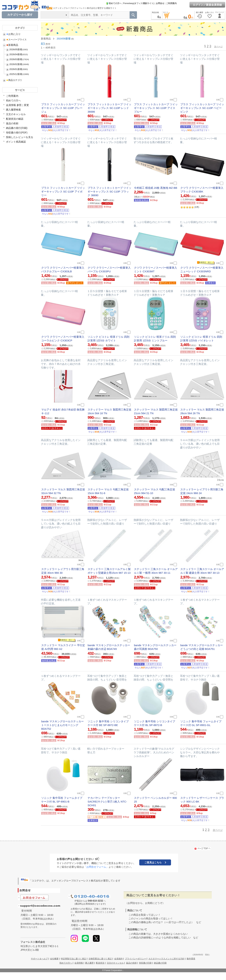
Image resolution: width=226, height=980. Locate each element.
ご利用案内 (171, 3)
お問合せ (160, 3)
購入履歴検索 (13, 110)
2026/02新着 (16, 64)
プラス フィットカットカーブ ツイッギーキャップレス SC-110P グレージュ (63, 108)
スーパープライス (17, 40)
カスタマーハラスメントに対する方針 (166, 959)
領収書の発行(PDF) (17, 133)
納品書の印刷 (160, 963)
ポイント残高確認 (16, 142)
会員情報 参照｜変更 (17, 105)
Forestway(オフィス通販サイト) (139, 3)
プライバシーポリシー (136, 959)
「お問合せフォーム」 (96, 867)
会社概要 (54, 959)
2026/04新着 (16, 54)
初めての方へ (114, 3)
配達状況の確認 (15, 119)
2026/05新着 (16, 49)
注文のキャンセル (16, 114)
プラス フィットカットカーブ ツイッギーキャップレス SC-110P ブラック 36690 (109, 192)
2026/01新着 (16, 69)
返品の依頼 (12, 123)
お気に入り (14, 34)
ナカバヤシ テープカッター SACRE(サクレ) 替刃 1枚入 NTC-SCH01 (107, 802)
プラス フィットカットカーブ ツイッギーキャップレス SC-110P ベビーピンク (202, 108)
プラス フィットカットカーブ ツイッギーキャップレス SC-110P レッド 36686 (109, 108)
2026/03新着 (16, 59)
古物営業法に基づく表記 (100, 959)
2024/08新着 (64, 39)
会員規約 (118, 959)
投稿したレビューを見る (20, 137)
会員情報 (79, 963)
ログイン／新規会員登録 (207, 5)
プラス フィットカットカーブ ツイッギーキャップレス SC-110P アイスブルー (156, 108)
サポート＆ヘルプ (39, 959)
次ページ (218, 47)
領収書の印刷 (145, 963)
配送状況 (100, 963)
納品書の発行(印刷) (17, 128)
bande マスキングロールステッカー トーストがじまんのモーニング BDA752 (62, 725)
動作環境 (191, 959)
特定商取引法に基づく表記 (74, 959)
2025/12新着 (16, 74)
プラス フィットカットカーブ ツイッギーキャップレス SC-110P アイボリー (63, 192)
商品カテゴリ (14, 80)
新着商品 (12, 45)
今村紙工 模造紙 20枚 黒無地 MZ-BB (156, 188)
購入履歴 (89, 963)
